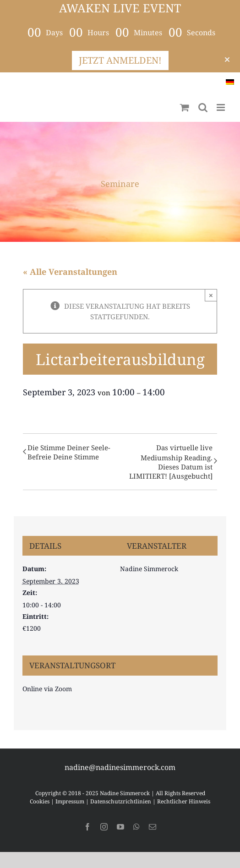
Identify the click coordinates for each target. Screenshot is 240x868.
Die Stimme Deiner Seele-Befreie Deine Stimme (69, 452)
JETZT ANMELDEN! (120, 60)
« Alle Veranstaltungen (70, 272)
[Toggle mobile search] (203, 107)
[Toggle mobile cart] (185, 107)
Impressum (70, 801)
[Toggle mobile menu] (221, 107)
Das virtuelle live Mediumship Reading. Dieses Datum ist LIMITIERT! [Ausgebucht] (171, 462)
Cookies (40, 801)
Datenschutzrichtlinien (121, 801)
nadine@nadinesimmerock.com (120, 767)
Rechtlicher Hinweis (184, 801)
